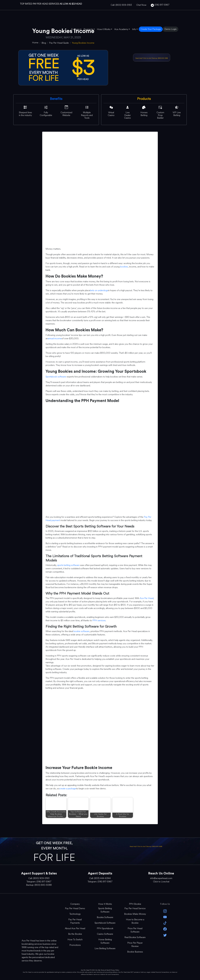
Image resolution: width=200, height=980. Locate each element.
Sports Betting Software (105, 910)
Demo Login (170, 29)
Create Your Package (151, 29)
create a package (68, 789)
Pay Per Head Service (135, 908)
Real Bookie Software (135, 937)
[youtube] (165, 917)
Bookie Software (105, 917)
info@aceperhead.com (161, 878)
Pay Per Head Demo (75, 908)
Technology (75, 914)
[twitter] (165, 935)
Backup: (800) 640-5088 (160, 58)
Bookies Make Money (135, 914)
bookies (124, 267)
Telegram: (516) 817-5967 (39, 882)
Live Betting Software (105, 948)
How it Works (104, 29)
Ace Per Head (147, 598)
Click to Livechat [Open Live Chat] (161, 882)
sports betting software (68, 565)
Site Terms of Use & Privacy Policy (109, 970)
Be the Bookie (75, 934)
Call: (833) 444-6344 (100, 878)
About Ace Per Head (75, 928)
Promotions (75, 945)
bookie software (81, 631)
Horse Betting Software (105, 941)
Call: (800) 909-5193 (121, 5)
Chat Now (141, 5)
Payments (88, 29)
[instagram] (165, 911)
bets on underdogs (99, 290)
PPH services (99, 620)
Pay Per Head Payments (75, 921)
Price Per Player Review (135, 945)
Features (75, 29)
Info (134, 29)
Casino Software (105, 934)
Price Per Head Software (135, 930)
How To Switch (75, 940)
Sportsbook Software (105, 923)
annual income (55, 338)
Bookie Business (135, 952)
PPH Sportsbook (105, 928)
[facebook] (165, 929)
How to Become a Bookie (135, 921)
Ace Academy (121, 29)
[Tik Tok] (165, 923)
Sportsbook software (56, 377)
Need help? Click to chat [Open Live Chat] (143, 58)
